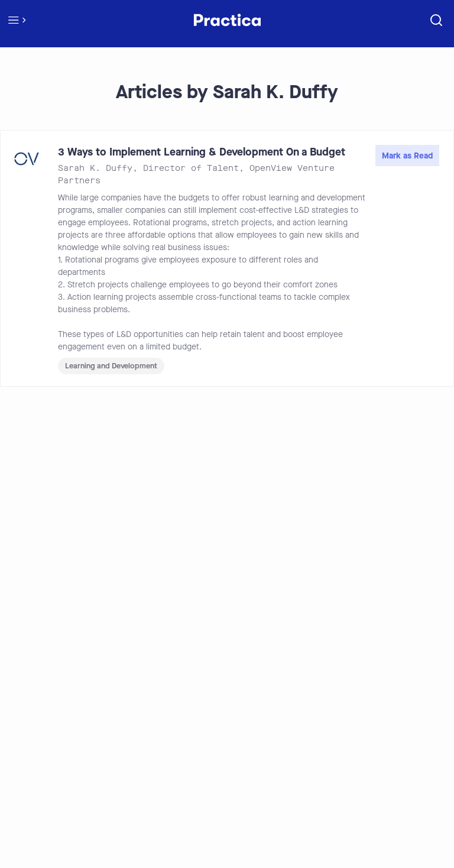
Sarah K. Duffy (95, 168)
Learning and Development (111, 366)
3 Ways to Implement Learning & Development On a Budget (202, 152)
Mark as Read (407, 156)
